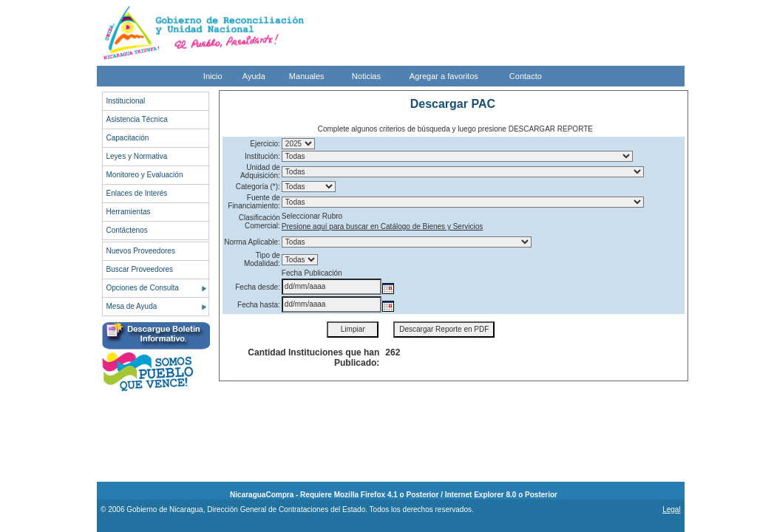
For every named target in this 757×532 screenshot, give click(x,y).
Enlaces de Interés (137, 193)
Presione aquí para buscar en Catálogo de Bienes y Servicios (382, 226)
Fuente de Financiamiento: (254, 202)
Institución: (262, 156)
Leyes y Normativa (137, 156)
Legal (671, 509)
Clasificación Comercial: (259, 222)
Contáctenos (127, 230)
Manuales (307, 76)
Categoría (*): (258, 187)
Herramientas (129, 212)
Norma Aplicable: (252, 242)
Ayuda (254, 76)
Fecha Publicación (312, 273)
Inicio (213, 76)
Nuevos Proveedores (141, 251)
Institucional (126, 101)
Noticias (366, 76)
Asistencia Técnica (137, 119)
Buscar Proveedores (140, 269)
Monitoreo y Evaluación (145, 175)
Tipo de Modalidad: (262, 259)
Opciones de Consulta (143, 288)
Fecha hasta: (259, 305)
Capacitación (128, 138)
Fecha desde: (258, 287)
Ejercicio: (265, 144)
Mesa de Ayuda (132, 306)
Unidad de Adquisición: (260, 171)
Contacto (526, 76)
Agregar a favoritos (444, 76)
